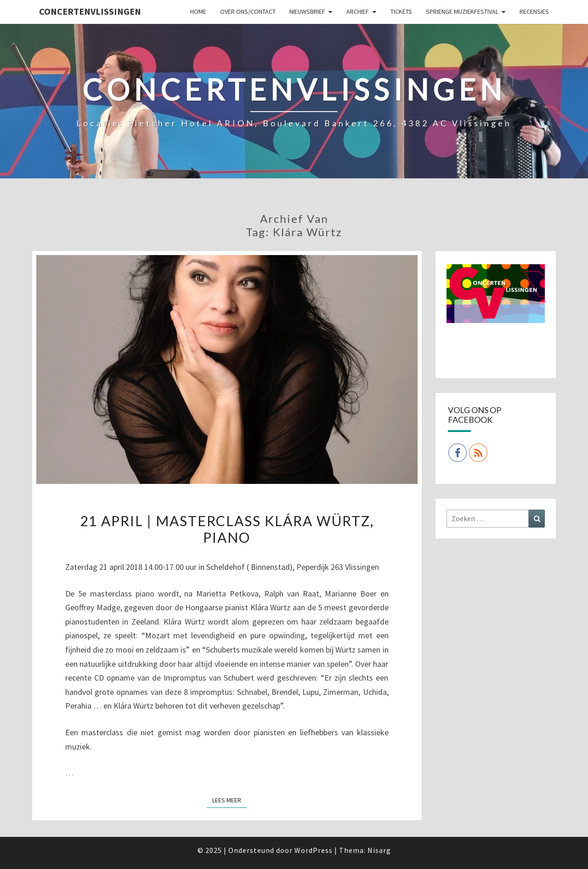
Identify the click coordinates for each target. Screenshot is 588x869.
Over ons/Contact (248, 11)
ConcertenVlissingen (90, 11)
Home (198, 11)
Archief (358, 11)
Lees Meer (229, 800)
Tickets (401, 11)
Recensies (534, 11)
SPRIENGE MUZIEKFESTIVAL (462, 11)
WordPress (314, 850)
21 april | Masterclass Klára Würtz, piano (227, 529)
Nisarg (379, 850)
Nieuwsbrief (307, 11)
